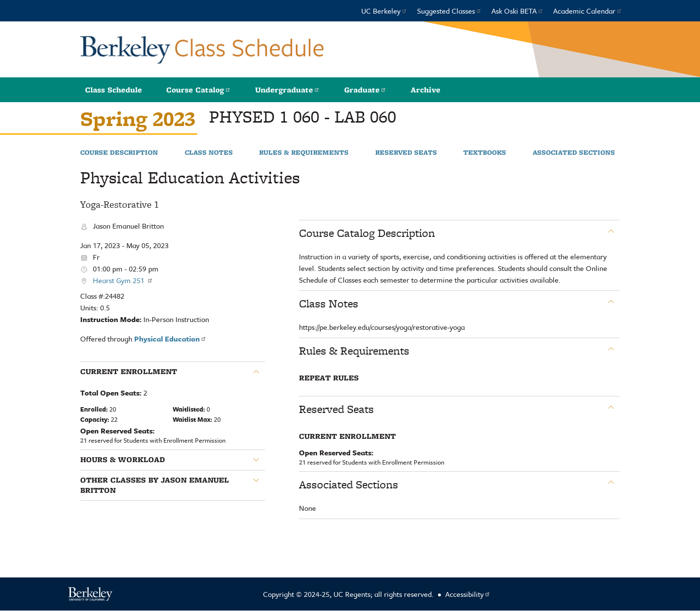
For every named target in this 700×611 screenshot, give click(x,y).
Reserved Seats (406, 153)
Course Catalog (199, 90)
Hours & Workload (122, 460)
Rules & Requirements (304, 153)
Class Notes (209, 153)
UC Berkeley (384, 11)
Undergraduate (288, 90)
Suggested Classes (449, 11)
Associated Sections (574, 153)
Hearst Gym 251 (123, 280)
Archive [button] (426, 90)
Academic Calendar (588, 11)
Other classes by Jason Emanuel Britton (155, 485)
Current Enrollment (129, 372)
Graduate (365, 90)
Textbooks (485, 153)
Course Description (119, 153)
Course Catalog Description (367, 233)
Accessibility (468, 594)
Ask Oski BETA (517, 11)
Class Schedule (114, 90)
